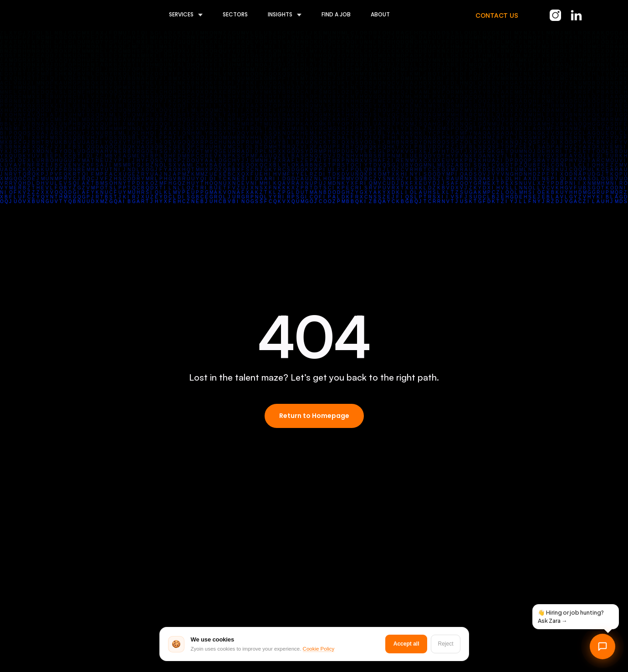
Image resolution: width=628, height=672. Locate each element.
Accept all (406, 644)
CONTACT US (497, 15)
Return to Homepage (314, 416)
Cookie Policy (319, 649)
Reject (445, 644)
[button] (176, 15)
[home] (66, 15)
